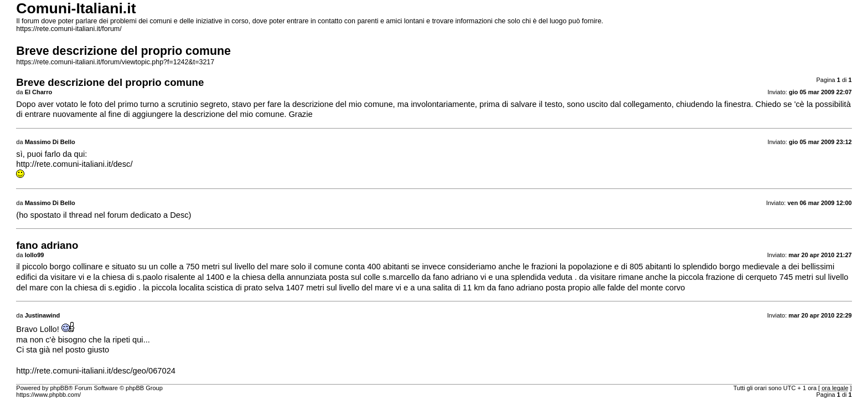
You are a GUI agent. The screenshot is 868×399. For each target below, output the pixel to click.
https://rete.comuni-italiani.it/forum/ (69, 29)
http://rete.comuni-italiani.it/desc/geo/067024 (96, 371)
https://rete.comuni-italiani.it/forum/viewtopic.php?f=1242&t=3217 (115, 62)
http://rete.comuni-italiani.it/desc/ (74, 164)
